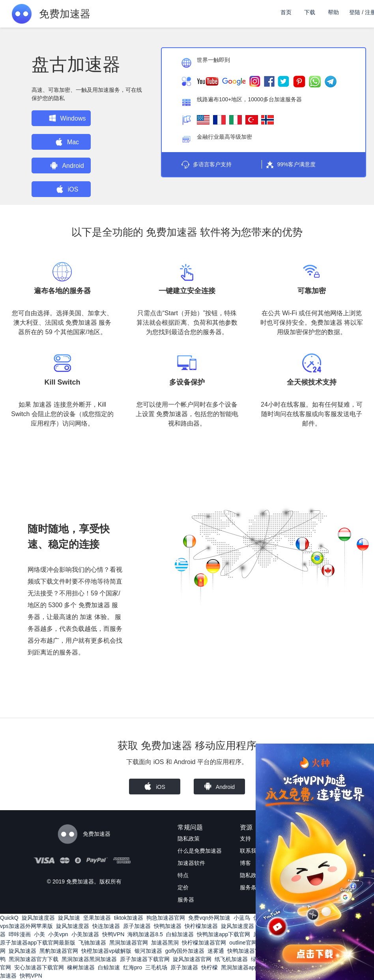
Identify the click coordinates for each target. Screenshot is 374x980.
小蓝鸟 (242, 918)
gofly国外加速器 (185, 951)
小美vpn (58, 934)
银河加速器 (148, 951)
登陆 (355, 12)
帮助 (333, 12)
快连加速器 (106, 926)
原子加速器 (137, 926)
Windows (67, 118)
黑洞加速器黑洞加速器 (89, 959)
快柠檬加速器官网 (204, 943)
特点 (183, 875)
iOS (67, 189)
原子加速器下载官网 (145, 959)
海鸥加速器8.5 (145, 934)
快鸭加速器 (168, 926)
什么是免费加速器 (200, 851)
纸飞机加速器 (231, 959)
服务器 (186, 900)
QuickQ (9, 918)
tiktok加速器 (129, 918)
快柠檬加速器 (201, 926)
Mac (67, 142)
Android (67, 166)
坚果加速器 (97, 918)
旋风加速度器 (38, 918)
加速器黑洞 (165, 943)
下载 (310, 12)
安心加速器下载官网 (39, 967)
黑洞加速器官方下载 (34, 959)
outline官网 (243, 943)
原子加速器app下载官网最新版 (38, 943)
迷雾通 (216, 951)
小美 (39, 934)
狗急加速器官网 (166, 918)
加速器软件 (191, 863)
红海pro (133, 967)
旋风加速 (69, 918)
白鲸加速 (109, 967)
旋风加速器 (22, 951)
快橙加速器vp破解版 (106, 951)
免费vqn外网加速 (209, 918)
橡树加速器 (81, 967)
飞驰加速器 (92, 943)
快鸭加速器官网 (247, 951)
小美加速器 (85, 934)
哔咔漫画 (20, 934)
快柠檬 (209, 967)
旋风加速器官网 (192, 959)
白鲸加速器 (180, 934)
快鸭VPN (113, 934)
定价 (183, 887)
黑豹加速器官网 (59, 951)
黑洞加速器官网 (129, 943)
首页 (286, 12)
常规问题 (190, 827)
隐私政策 (189, 839)
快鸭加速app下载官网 (223, 934)
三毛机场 (156, 967)
